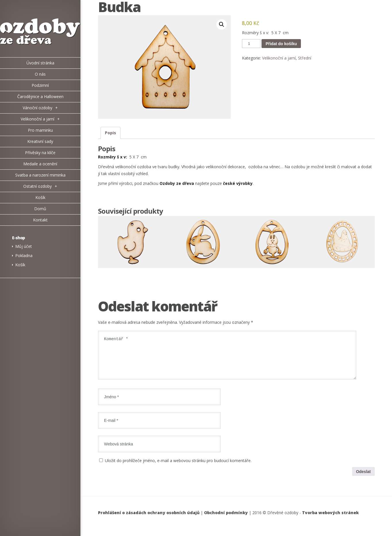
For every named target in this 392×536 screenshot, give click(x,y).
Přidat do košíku (281, 44)
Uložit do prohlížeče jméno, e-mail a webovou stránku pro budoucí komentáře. (178, 467)
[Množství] (251, 44)
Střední (305, 58)
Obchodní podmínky (226, 519)
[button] (222, 24)
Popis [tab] (111, 133)
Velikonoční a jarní (279, 58)
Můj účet (24, 246)
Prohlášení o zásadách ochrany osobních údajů (149, 519)
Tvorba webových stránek (330, 519)
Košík (20, 265)
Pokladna (24, 255)
